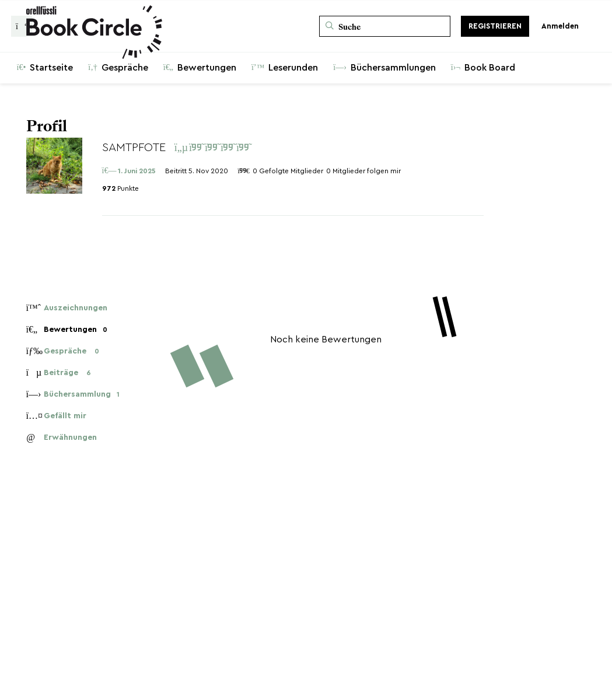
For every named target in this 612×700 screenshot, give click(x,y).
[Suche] (385, 26)
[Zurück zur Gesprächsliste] (22, 26)
